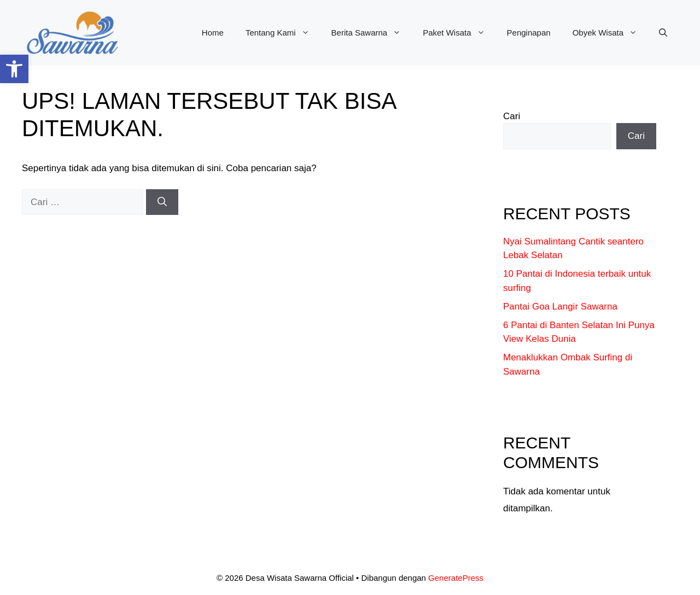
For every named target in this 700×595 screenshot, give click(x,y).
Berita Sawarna (372, 33)
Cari (512, 116)
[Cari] (162, 202)
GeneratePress (456, 578)
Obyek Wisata (610, 33)
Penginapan (529, 33)
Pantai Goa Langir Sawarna (560, 307)
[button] (14, 69)
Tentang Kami (283, 33)
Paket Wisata (459, 33)
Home (213, 33)
